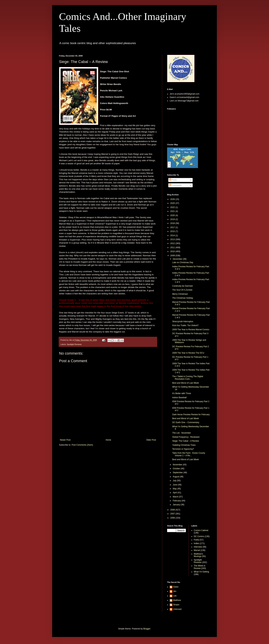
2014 (173, 235)
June (175, 485)
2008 (173, 510)
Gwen (176, 587)
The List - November (182, 433)
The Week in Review (200, 567)
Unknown (177, 609)
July (175, 481)
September (178, 473)
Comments (175, 185)
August (176, 477)
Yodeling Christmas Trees (184, 445)
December (178, 259)
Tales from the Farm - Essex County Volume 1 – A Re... (189, 454)
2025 (173, 203)
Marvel (197, 550)
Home (108, 440)
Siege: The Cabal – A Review (186, 441)
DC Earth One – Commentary (186, 422)
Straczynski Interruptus (183, 321)
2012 (173, 243)
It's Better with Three (182, 393)
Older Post (151, 440)
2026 (173, 199)
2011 (173, 248)
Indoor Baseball (179, 398)
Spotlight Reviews (74, 344)
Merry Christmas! (180, 294)
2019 (173, 219)
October (177, 469)
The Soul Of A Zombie (182, 290)
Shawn (176, 605)
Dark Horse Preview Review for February (191, 415)
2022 (173, 207)
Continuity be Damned (182, 286)
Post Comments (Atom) (82, 445)
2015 (173, 231)
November (178, 465)
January (177, 505)
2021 (173, 211)
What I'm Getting (201, 572)
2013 (173, 239)
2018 (173, 223)
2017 (173, 227)
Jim (175, 591)
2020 (173, 215)
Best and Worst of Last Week (186, 383)
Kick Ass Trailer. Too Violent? (185, 325)
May (175, 489)
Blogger (147, 629)
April (175, 493)
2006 (173, 518)
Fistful (197, 540)
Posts (173, 180)
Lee (175, 596)
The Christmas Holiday (183, 298)
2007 (173, 514)
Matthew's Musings (198, 555)
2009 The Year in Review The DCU (188, 353)
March (176, 497)
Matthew (177, 600)
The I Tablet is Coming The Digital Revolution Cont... (188, 378)
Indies (197, 543)
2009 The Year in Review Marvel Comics (191, 330)
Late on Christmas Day (183, 262)
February (177, 501)
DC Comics (199, 536)
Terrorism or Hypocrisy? (183, 449)
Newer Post (65, 440)
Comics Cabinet (201, 530)
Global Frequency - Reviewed (186, 437)
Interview (198, 547)
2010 (173, 251)
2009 (173, 256)
